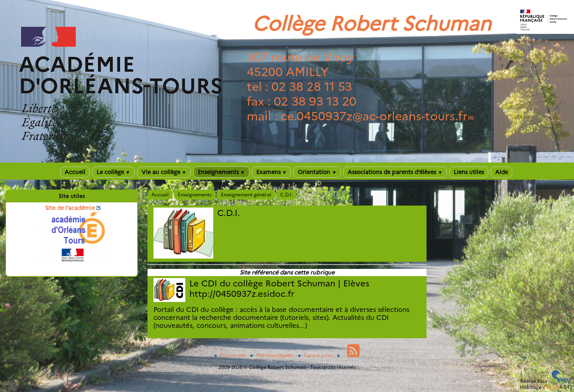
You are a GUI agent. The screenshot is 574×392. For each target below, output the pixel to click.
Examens (272, 172)
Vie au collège (164, 172)
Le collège (113, 172)
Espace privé (316, 355)
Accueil (75, 172)
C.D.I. (286, 195)
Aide (501, 172)
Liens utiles (469, 172)
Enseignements (221, 172)
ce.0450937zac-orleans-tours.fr (374, 116)
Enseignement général (246, 195)
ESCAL (550, 387)
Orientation (317, 172)
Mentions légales (273, 355)
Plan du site (231, 355)
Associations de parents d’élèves (395, 172)
